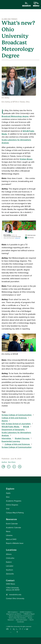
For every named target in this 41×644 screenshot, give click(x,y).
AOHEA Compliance (26, 612)
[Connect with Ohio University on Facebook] (7, 629)
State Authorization (22, 620)
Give (8, 497)
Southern (10, 570)
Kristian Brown (26, 159)
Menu (36, 5)
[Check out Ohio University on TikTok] (24, 629)
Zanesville (10, 574)
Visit (8, 509)
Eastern (9, 562)
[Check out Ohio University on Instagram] (11, 632)
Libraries (9, 535)
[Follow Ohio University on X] (20, 629)
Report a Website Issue (15, 543)
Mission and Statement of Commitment (21, 616)
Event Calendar (12, 524)
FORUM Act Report (29, 614)
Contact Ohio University (15, 598)
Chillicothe (10, 558)
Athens (9, 554)
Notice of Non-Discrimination (17, 618)
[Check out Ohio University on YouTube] (17, 630)
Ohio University (15, 626)
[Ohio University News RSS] (27, 629)
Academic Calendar (14, 528)
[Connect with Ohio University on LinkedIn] (14, 629)
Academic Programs (14, 501)
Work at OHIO (11, 539)
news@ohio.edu (15, 595)
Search (27, 5)
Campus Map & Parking (15, 513)
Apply (8, 493)
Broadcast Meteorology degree (15, 116)
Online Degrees (12, 505)
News (8, 531)
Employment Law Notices (14, 614)
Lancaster (10, 566)
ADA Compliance (13, 612)
